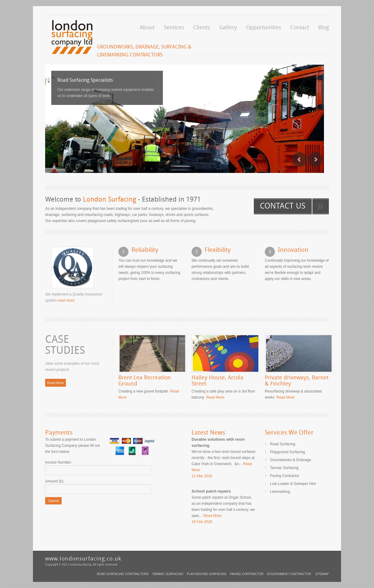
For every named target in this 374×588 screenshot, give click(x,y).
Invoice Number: (58, 462)
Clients (202, 27)
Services (174, 27)
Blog (324, 27)
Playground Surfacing (207, 574)
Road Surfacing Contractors (123, 574)
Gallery (228, 27)
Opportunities (264, 27)
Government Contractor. (289, 574)
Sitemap (322, 574)
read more (66, 300)
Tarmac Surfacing (168, 574)
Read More (56, 383)
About (147, 27)
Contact (300, 27)
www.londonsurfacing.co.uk (83, 559)
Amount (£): (55, 481)
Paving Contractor (247, 574)
